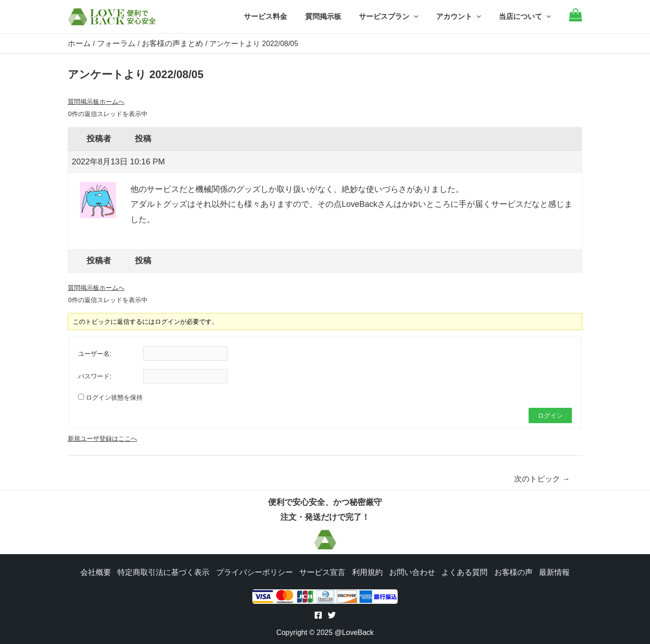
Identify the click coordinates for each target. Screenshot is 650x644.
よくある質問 (459, 572)
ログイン (550, 415)
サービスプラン (397, 17)
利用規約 (365, 572)
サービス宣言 (321, 572)
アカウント (464, 17)
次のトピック (542, 478)
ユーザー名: (95, 353)
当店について (526, 17)
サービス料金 (280, 16)
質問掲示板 (334, 16)
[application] (422, 17)
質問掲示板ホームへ (96, 101)
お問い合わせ (408, 572)
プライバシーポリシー (256, 572)
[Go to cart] (576, 19)
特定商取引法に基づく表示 (170, 572)
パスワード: (95, 376)
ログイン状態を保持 (114, 397)
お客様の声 (506, 572)
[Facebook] (318, 616)
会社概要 (105, 572)
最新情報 (545, 572)
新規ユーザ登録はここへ (102, 438)
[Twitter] (332, 616)
